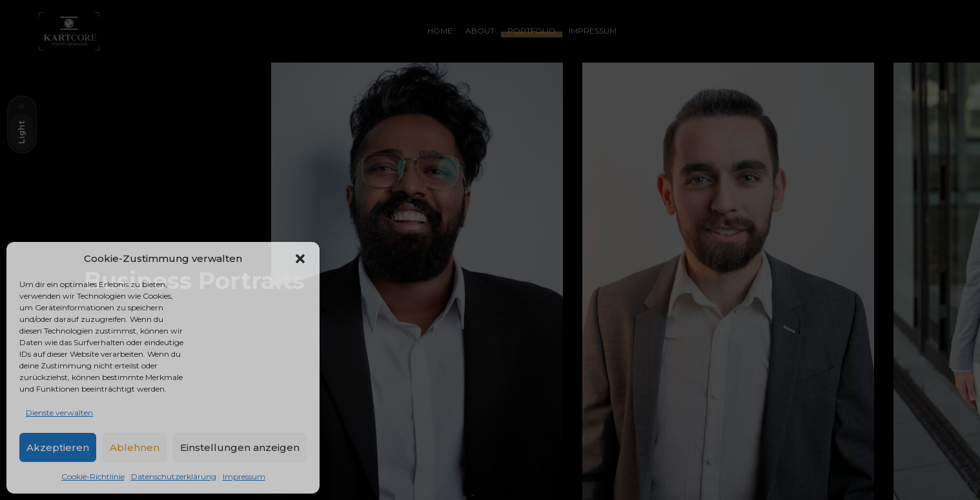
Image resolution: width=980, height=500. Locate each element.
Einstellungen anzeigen (240, 447)
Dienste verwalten (59, 413)
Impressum (244, 476)
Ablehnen (135, 447)
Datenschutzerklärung (174, 476)
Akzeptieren (58, 447)
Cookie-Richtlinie (93, 476)
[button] (300, 259)
